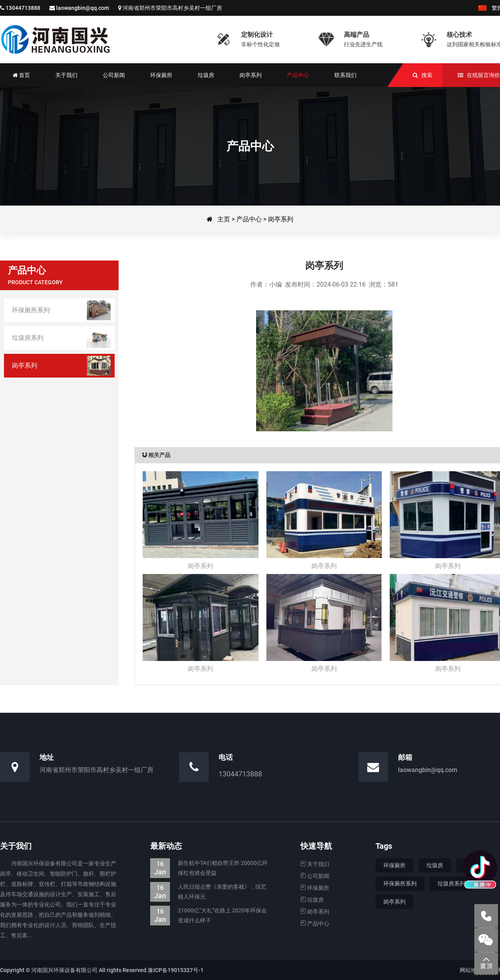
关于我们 (315, 864)
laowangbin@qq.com (83, 8)
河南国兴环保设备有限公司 (55, 40)
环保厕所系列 (400, 884)
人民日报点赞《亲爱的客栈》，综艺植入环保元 (208, 892)
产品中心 (249, 219)
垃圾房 (312, 900)
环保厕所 (315, 888)
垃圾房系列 (451, 884)
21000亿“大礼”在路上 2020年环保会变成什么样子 (208, 916)
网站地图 (471, 970)
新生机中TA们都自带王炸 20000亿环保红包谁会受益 (209, 868)
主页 (224, 219)
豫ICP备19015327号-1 (176, 970)
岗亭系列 (281, 219)
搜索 (427, 75)
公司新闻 (315, 876)
